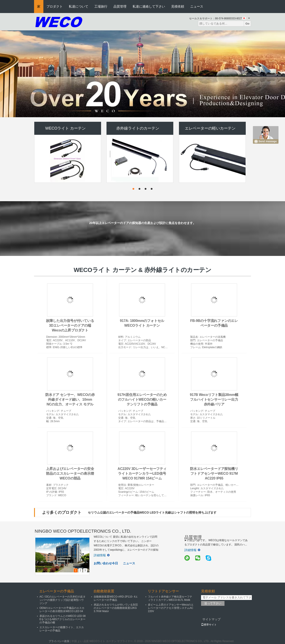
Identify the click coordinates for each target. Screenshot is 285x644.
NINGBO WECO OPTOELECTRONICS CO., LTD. (83, 531)
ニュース (197, 6)
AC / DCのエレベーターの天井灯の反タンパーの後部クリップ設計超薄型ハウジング (62, 600)
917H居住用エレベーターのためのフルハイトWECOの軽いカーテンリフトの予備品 (142, 399)
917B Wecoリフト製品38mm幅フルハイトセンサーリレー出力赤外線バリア (214, 399)
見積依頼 (178, 6)
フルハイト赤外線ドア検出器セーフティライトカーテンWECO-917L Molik (170, 598)
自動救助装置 (104, 591)
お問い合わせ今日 (106, 563)
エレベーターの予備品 (57, 591)
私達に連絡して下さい (149, 6)
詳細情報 (102, 555)
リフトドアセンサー (163, 591)
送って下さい (213, 603)
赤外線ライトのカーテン (138, 128)
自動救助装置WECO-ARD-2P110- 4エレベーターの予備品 (116, 598)
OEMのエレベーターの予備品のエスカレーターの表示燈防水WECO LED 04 (62, 610)
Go (247, 24)
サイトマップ (211, 619)
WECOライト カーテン (66, 128)
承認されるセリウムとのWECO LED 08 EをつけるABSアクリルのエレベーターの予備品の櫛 (63, 619)
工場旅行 (101, 6)
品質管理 (120, 6)
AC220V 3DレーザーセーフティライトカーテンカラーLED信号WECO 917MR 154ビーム (142, 474)
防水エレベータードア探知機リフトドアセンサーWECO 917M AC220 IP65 (214, 474)
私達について (79, 6)
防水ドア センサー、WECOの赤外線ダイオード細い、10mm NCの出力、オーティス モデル (70, 399)
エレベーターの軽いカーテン (210, 128)
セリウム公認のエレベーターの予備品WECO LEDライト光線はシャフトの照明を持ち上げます (152, 512)
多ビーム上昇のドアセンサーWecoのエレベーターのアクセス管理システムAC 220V (171, 608)
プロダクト (55, 6)
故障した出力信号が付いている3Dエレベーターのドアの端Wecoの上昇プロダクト (70, 325)
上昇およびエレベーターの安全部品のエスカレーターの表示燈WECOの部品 (70, 474)
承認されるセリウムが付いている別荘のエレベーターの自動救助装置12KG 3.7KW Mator (116, 608)
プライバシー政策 (59, 641)
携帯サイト (209, 625)
